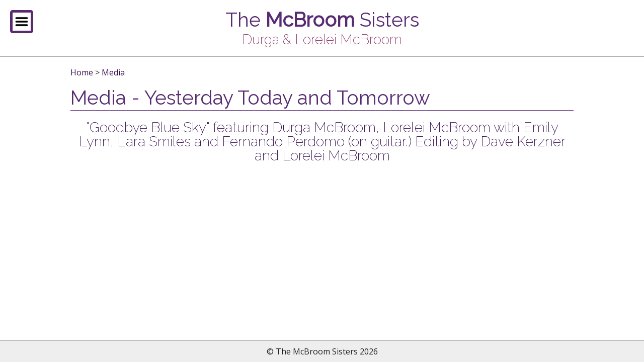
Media (113, 72)
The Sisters (322, 20)
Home (82, 72)
